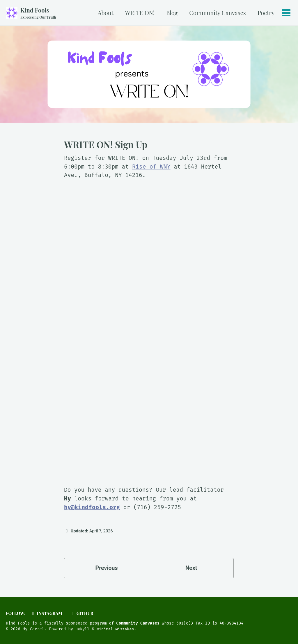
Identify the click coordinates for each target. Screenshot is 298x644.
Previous (107, 569)
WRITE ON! (139, 13)
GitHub (83, 613)
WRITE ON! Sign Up (106, 145)
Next (191, 569)
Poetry (266, 13)
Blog (172, 13)
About (105, 13)
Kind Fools (39, 13)
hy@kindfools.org (92, 508)
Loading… (149, 336)
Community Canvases (217, 13)
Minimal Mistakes (116, 629)
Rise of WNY (153, 167)
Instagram (47, 613)
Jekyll (83, 629)
